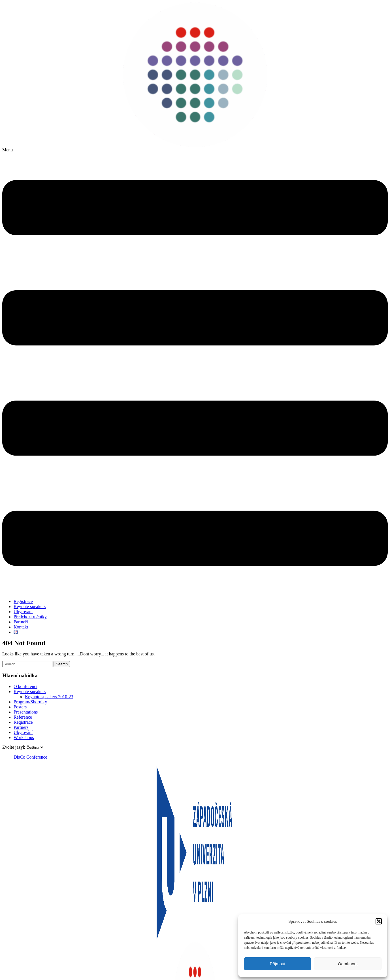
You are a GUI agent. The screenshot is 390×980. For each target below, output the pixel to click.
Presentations (26, 712)
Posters (20, 707)
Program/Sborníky (30, 702)
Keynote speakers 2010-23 (49, 697)
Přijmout (277, 964)
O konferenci (25, 686)
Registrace (23, 601)
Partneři (21, 622)
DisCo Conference (30, 757)
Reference (23, 717)
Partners (21, 727)
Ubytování (23, 612)
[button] (379, 921)
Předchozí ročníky (30, 617)
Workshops (24, 737)
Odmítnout (348, 964)
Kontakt (21, 627)
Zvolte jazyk (14, 747)
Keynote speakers (30, 607)
